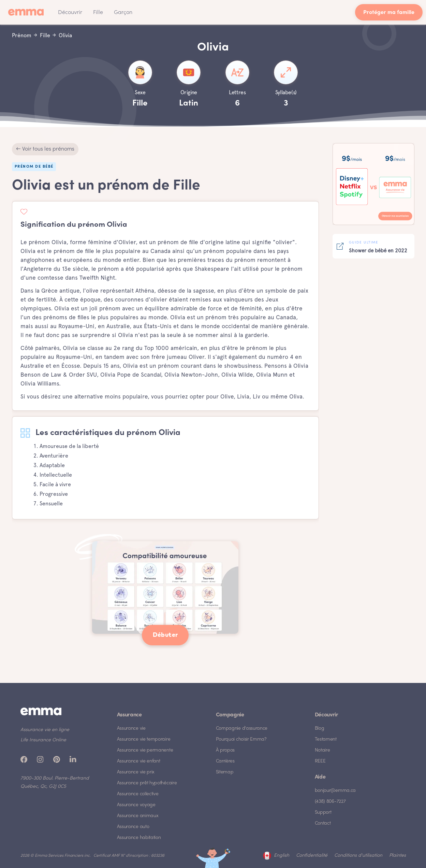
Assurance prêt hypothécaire (147, 783)
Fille (98, 13)
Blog (320, 729)
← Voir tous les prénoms (45, 149)
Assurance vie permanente (145, 750)
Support (323, 813)
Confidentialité (312, 856)
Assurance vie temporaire (144, 739)
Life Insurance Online (43, 740)
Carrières (225, 761)
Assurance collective (138, 794)
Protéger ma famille (389, 13)
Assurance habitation (139, 838)
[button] (70, 12)
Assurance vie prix (136, 772)
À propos (225, 750)
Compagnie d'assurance (242, 729)
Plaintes (398, 856)
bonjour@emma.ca (335, 791)
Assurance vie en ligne (45, 730)
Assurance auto (133, 827)
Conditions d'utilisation (358, 856)
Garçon (123, 13)
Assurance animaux (138, 816)
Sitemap (225, 772)
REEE (320, 761)
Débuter (165, 635)
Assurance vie (131, 729)
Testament (326, 739)
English (282, 856)
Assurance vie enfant (139, 761)
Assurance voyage (136, 805)
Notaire (322, 750)
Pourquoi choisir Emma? (241, 739)
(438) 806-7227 (330, 802)
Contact (323, 823)
